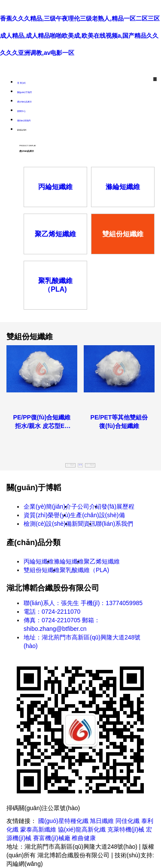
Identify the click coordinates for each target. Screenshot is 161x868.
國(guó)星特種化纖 (63, 821)
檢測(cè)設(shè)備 (48, 524)
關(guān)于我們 (24, 92)
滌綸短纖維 (69, 561)
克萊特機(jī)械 (126, 829)
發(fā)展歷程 (118, 506)
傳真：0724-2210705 (52, 620)
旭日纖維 (102, 821)
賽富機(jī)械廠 (52, 838)
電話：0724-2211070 (52, 612)
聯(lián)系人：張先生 (51, 603)
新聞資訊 (84, 524)
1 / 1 (80, 465)
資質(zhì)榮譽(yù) (47, 515)
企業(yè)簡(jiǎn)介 (47, 506)
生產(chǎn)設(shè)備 (97, 515)
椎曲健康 (84, 838)
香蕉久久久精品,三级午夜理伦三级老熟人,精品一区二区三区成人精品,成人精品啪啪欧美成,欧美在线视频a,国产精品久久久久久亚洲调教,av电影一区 (80, 36)
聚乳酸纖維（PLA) (84, 570)
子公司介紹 (86, 506)
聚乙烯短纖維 (102, 561)
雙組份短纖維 (42, 570)
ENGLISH (22, 130)
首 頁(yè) (21, 83)
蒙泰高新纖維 (38, 829)
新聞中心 (21, 111)
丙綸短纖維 (39, 561)
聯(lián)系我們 (24, 121)
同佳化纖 (128, 821)
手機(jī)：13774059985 (112, 603)
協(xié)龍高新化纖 (82, 829)
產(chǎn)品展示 (24, 102)
